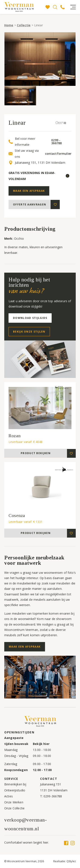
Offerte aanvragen (30, 204)
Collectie (24, 25)
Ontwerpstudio (15, 790)
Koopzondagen (16, 770)
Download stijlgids (30, 318)
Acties (9, 796)
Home (9, 25)
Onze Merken (14, 802)
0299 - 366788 (56, 142)
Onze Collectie (14, 808)
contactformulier (58, 154)
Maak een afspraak (29, 191)
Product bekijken (36, 453)
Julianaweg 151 (51, 784)
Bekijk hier (41, 744)
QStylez (71, 861)
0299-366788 (53, 796)
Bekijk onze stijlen (29, 332)
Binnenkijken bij (15, 784)
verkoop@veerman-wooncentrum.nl (25, 824)
